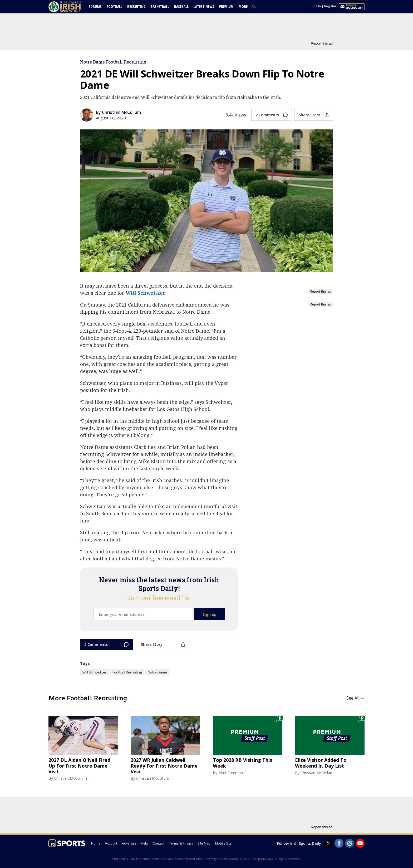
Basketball (160, 6)
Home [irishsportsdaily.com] (96, 843)
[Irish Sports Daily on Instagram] (350, 843)
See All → (355, 698)
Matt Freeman (231, 773)
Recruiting (136, 6)
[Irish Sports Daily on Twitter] (328, 843)
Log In (316, 6)
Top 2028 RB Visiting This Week (242, 763)
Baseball (181, 6)
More (243, 6)
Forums (95, 6)
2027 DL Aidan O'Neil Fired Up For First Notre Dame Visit (79, 766)
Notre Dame (157, 672)
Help (144, 843)
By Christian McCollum (118, 112)
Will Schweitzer (146, 293)
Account (111, 843)
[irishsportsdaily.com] (71, 7)
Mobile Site (223, 843)
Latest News (204, 6)
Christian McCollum (70, 778)
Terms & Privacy (181, 843)
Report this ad (322, 43)
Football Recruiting (127, 672)
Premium (226, 6)
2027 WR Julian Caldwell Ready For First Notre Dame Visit (164, 766)
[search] (255, 6)
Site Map (204, 843)
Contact (159, 843)
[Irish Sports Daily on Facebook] (339, 843)
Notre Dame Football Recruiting (113, 62)
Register (330, 6)
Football (114, 6)
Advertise (129, 843)
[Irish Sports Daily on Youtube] (360, 843)
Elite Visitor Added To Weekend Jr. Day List (321, 763)
